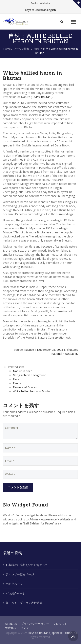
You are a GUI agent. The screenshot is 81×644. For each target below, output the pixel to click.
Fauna (17, 383)
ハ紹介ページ (14, 584)
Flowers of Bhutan (25, 387)
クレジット (60, 624)
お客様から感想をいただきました (27, 565)
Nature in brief (22, 371)
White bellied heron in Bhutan (32, 391)
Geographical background (30, 375)
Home (7, 49)
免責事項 (11, 628)
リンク (25, 628)
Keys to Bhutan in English (40, 10)
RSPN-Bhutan (42, 97)
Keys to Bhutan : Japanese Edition (50, 633)
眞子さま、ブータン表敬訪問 (24, 603)
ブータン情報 (21, 49)
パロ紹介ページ (16, 593)
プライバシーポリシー (35, 624)
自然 (36, 49)
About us (11, 624)
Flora (16, 379)
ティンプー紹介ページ (20, 574)
